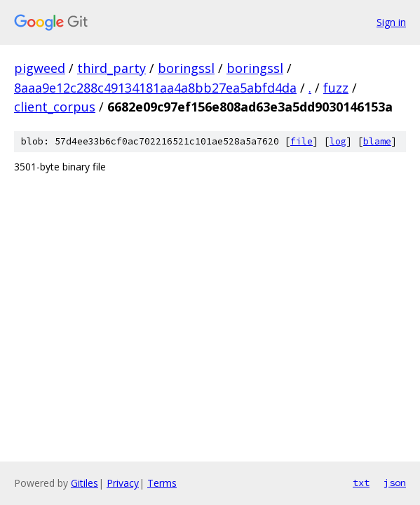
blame (377, 141)
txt (361, 483)
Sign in (391, 22)
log (338, 141)
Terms (162, 483)
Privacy (123, 483)
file (302, 141)
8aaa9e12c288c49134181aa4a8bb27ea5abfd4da (155, 88)
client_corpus (55, 107)
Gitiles (84, 483)
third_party (111, 68)
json (395, 483)
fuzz (336, 88)
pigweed (40, 68)
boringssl (186, 68)
